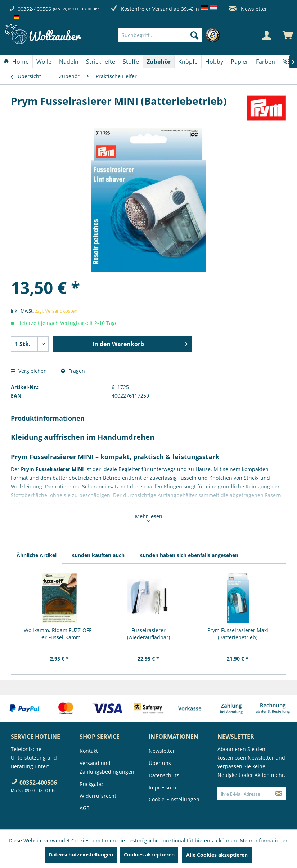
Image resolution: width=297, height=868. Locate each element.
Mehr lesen (149, 517)
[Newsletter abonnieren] (279, 793)
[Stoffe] (131, 62)
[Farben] (265, 62)
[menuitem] (171, 35)
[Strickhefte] (101, 62)
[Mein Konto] (266, 35)
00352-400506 (34, 9)
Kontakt (89, 751)
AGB (85, 808)
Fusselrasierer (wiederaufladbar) (148, 634)
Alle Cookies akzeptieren (217, 855)
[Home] (16, 62)
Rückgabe (91, 784)
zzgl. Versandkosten (56, 311)
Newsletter (248, 9)
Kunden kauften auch (98, 555)
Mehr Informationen (264, 840)
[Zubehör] (159, 62)
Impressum (162, 788)
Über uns (160, 763)
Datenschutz (164, 775)
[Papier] (240, 62)
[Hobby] (214, 62)
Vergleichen (29, 371)
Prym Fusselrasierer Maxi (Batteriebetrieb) (238, 634)
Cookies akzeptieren (149, 854)
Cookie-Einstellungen (174, 799)
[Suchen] (194, 35)
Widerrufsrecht (98, 796)
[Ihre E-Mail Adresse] (245, 793)
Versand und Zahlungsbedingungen (107, 767)
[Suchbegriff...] (160, 35)
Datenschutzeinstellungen (81, 854)
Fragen (73, 371)
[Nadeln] (69, 62)
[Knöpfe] (188, 62)
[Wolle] (44, 62)
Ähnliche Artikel (37, 555)
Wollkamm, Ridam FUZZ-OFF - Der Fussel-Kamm (59, 634)
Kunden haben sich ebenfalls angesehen (189, 555)
